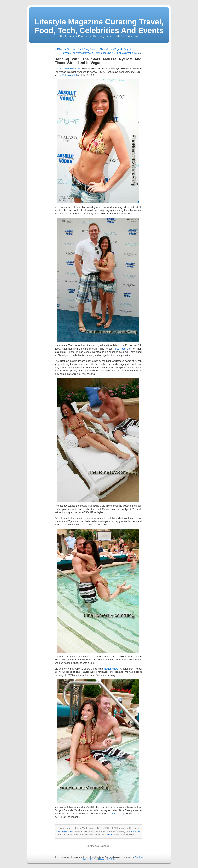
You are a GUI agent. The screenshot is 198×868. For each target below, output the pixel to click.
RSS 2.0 (135, 831)
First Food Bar (122, 349)
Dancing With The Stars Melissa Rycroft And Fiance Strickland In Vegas (98, 61)
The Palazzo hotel (67, 75)
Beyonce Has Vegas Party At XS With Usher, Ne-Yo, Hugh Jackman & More (101, 53)
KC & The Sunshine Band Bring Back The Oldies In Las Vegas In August (94, 49)
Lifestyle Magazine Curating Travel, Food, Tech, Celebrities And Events (99, 26)
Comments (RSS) (107, 859)
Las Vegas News (65, 831)
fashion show (111, 669)
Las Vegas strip (116, 814)
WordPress (139, 857)
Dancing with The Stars (68, 69)
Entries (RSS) (89, 859)
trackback (110, 835)
